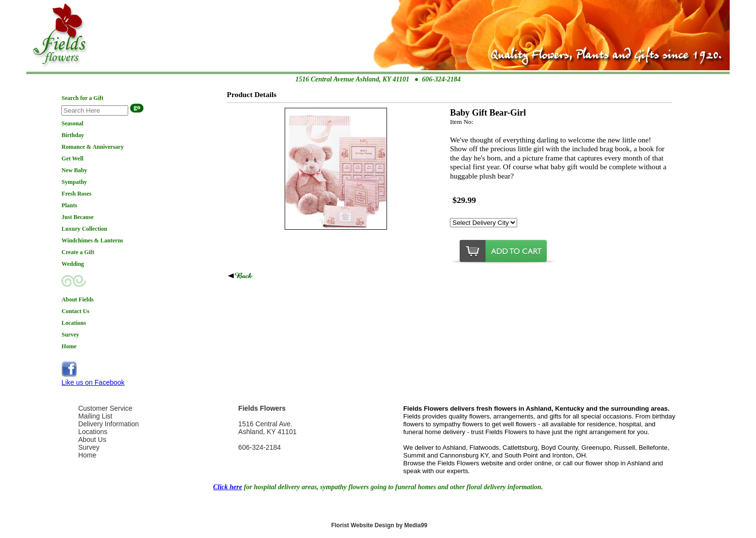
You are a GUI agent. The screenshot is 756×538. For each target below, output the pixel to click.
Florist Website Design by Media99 (379, 525)
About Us (92, 439)
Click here (228, 487)
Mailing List (95, 416)
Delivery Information (108, 424)
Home (87, 455)
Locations (93, 432)
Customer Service (105, 408)
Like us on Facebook (93, 382)
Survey (89, 447)
